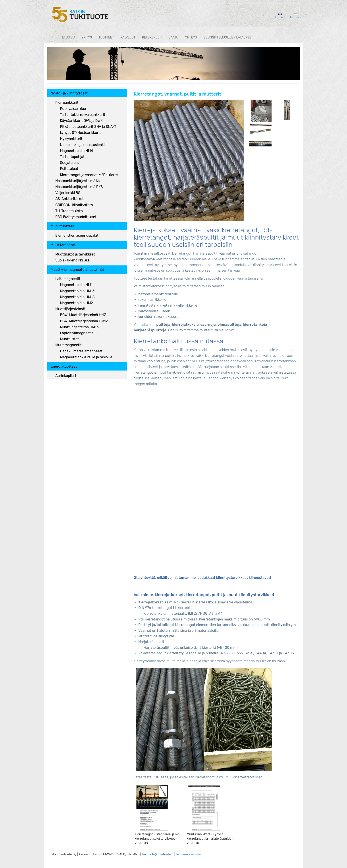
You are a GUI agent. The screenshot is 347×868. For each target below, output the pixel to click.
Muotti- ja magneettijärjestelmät (77, 270)
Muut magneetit (68, 345)
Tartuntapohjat (72, 157)
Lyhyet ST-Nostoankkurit (80, 133)
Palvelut (128, 37)
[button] (189, 160)
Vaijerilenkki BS (68, 193)
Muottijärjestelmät (70, 309)
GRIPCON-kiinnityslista (74, 205)
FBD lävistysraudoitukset (76, 217)
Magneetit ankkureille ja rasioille (86, 357)
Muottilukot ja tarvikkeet (75, 254)
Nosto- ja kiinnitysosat (69, 93)
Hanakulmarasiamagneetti (82, 351)
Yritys (87, 37)
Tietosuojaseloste (188, 854)
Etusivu (68, 37)
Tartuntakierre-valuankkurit (83, 115)
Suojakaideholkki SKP (73, 260)
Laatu (174, 37)
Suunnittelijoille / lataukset (228, 37)
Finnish (295, 16)
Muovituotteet (62, 226)
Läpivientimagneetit (76, 333)
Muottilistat (69, 339)
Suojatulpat (69, 163)
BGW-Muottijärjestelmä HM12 (84, 321)
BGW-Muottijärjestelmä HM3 (83, 315)
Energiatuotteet (64, 366)
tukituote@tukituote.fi (158, 854)
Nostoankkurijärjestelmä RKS (79, 187)
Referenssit (152, 37)
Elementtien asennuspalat (77, 235)
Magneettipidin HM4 (77, 151)
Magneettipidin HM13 (77, 291)
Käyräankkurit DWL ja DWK (81, 121)
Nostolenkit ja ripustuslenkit (83, 145)
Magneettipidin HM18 (77, 297)
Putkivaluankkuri (74, 109)
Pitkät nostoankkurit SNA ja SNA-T (88, 127)
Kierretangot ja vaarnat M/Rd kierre (89, 175)
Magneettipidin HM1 (76, 285)
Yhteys (191, 37)
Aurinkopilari (66, 376)
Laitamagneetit (68, 279)
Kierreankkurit (67, 103)
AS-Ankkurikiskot (69, 199)
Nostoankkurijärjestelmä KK (78, 181)
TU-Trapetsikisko (69, 211)
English (280, 16)
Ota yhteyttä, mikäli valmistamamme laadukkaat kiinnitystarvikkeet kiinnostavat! (202, 578)
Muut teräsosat (63, 245)
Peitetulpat (69, 169)
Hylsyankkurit (71, 139)
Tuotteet (106, 37)
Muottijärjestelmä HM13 (79, 327)
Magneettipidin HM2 (76, 303)
